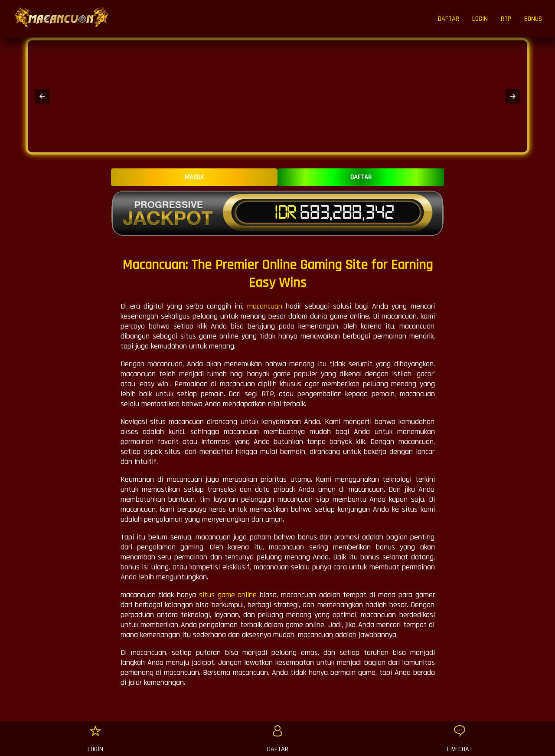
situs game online (228, 595)
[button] (42, 96)
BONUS (533, 19)
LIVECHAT (460, 749)
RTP (506, 19)
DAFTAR (449, 19)
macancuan (265, 306)
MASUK (194, 177)
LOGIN (480, 19)
